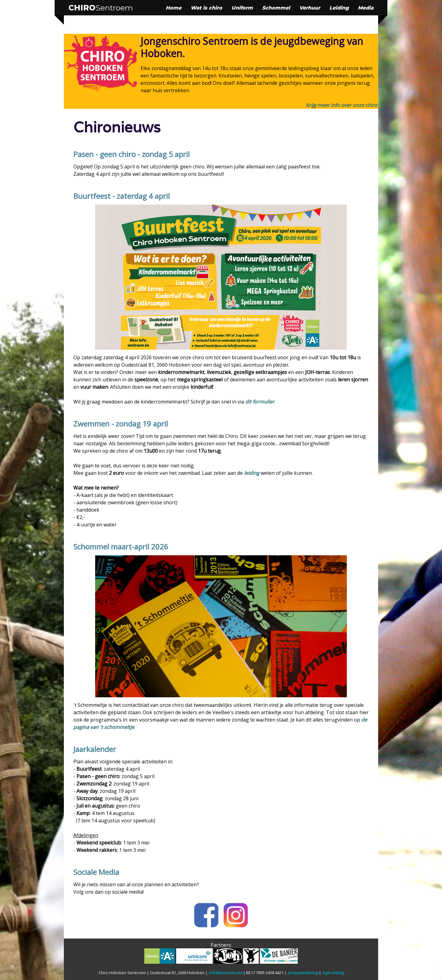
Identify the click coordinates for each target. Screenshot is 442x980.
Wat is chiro (206, 8)
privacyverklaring (303, 973)
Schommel (276, 8)
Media (366, 8)
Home (174, 8)
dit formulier (260, 402)
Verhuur (310, 8)
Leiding (339, 8)
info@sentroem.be (225, 973)
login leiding (333, 973)
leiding (252, 473)
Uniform (242, 8)
